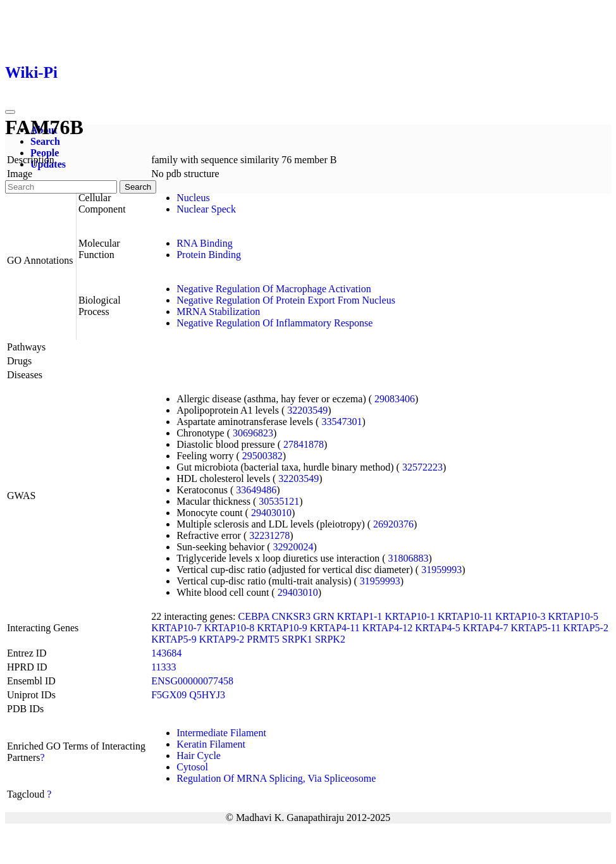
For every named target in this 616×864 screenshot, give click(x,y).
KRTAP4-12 (388, 628)
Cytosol (192, 767)
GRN (324, 616)
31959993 (441, 570)
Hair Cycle (199, 756)
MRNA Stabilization (218, 312)
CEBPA (253, 616)
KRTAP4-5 (438, 628)
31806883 (409, 558)
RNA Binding (204, 243)
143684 (166, 653)
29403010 (271, 513)
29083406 (395, 399)
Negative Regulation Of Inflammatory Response (274, 323)
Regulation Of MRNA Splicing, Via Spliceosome (276, 778)
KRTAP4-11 (335, 628)
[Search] (61, 187)
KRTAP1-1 (360, 616)
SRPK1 (297, 639)
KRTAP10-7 (176, 628)
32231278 (269, 535)
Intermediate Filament (221, 733)
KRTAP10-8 (230, 628)
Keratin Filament (211, 744)
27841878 (304, 444)
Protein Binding (209, 255)
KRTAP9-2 (222, 639)
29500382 (262, 456)
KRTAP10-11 (465, 616)
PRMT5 (263, 639)
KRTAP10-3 (521, 616)
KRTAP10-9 (282, 628)
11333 (163, 667)
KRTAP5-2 (586, 628)
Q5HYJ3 (207, 695)
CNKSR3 (291, 616)
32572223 (422, 467)
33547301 (342, 422)
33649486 (256, 490)
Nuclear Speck (206, 209)
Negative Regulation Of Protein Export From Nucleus (286, 300)
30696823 (253, 433)
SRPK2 (330, 639)
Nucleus (193, 198)
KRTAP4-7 (486, 628)
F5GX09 (169, 695)
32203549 (307, 410)
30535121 (279, 501)
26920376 (393, 524)
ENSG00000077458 (192, 681)
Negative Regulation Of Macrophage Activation (274, 289)
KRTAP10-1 (410, 616)
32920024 (293, 547)
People (45, 153)
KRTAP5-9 (174, 639)
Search (45, 141)
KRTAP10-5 (573, 616)
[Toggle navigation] (10, 112)
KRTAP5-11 (535, 628)
